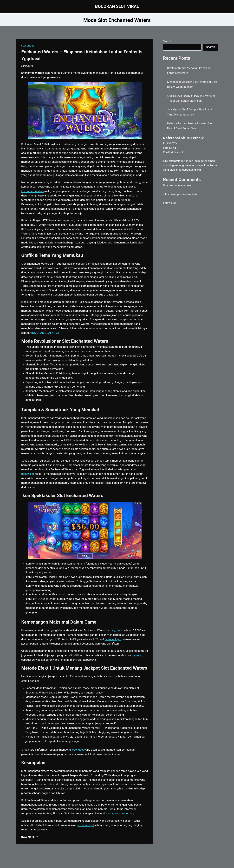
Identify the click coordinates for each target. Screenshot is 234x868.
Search (167, 41)
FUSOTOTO (170, 143)
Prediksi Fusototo (174, 152)
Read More (30, 837)
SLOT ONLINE (28, 46)
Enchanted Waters (32, 191)
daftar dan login (190, 161)
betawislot (169, 203)
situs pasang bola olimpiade (180, 194)
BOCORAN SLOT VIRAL (45, 333)
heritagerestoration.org (120, 813)
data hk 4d (169, 148)
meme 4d (137, 655)
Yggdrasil (117, 630)
